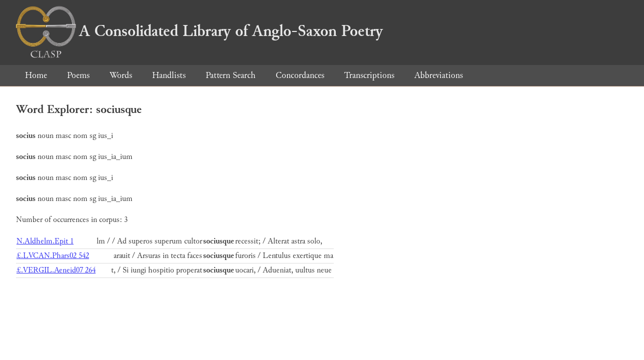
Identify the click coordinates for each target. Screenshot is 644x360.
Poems (78, 75)
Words (121, 75)
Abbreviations (439, 75)
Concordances (300, 75)
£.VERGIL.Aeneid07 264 (56, 270)
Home (36, 75)
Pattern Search (231, 75)
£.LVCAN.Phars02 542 (53, 256)
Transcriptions (369, 75)
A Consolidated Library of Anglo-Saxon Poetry (199, 31)
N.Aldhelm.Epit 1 (45, 241)
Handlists (169, 75)
